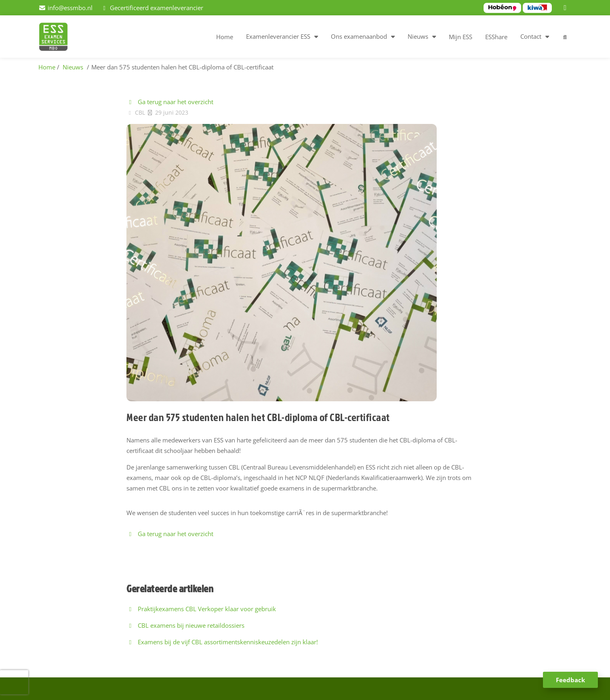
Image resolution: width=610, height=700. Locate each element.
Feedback (570, 680)
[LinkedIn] (566, 8)
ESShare (496, 37)
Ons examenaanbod (359, 36)
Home (225, 37)
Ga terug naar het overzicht (170, 102)
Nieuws (418, 36)
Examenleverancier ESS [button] (278, 36)
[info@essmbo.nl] (65, 8)
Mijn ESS (461, 37)
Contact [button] (531, 36)
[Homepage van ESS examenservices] (57, 38)
